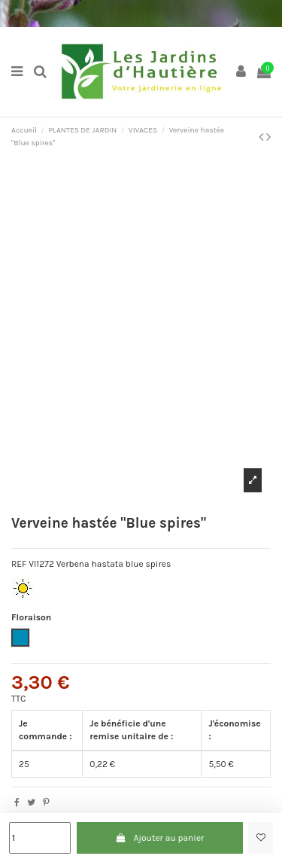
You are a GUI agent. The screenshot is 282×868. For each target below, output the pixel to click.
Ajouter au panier (159, 838)
